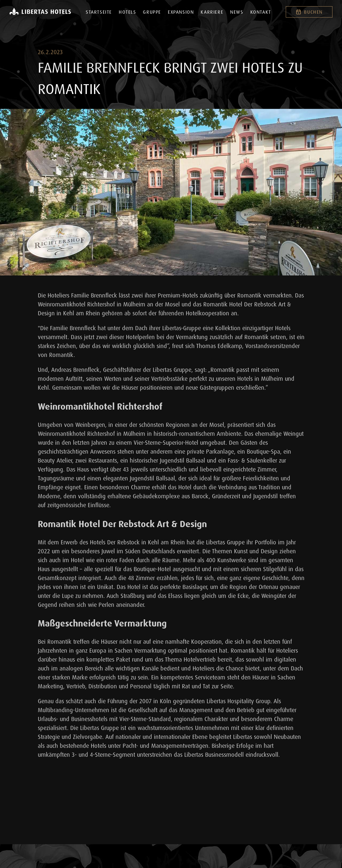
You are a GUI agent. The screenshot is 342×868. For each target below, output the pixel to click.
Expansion (181, 12)
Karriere (212, 12)
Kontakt (261, 12)
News (237, 12)
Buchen (309, 12)
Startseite (99, 12)
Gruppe (152, 12)
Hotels (128, 12)
